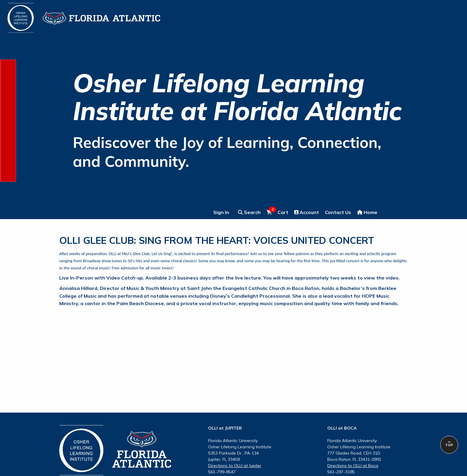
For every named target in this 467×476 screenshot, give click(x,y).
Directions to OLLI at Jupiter (235, 466)
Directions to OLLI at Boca (353, 466)
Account (307, 212)
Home (367, 212)
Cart (277, 212)
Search (249, 212)
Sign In (221, 212)
